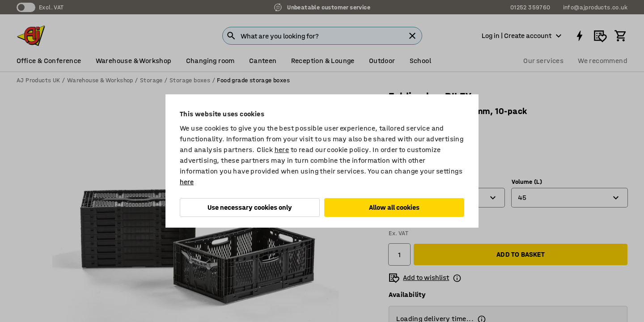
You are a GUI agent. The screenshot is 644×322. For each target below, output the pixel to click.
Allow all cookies (394, 207)
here (282, 150)
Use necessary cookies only (250, 207)
